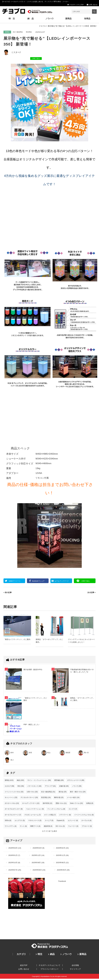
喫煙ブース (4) (35, 827)
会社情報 (75, 966)
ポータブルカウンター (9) (14, 810)
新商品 (68, 19)
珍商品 (86, 19)
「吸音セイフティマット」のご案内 (17, 640)
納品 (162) (20, 781)
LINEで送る (36, 59)
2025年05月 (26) (65, 871)
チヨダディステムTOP (76, 5)
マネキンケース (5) (35, 821)
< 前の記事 (8, 593)
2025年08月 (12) (64, 864)
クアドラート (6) (65, 815)
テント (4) (23, 827)
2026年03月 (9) (39, 849)
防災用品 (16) (46, 798)
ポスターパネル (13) (12, 804)
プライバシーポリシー (49, 970)
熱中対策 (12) (48, 804)
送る (87, 582)
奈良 (30, 753)
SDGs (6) (8, 821)
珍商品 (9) (90, 804)
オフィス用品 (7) (50, 815)
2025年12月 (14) (39, 856)
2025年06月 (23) (40, 871)
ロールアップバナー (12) (31, 804)
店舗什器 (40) (64, 787)
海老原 (68, 753)
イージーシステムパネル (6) (84, 815)
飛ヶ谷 (86, 753)
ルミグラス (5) (20, 821)
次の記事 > (91, 593)
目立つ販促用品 (18, 33)
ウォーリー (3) (73, 827)
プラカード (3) (87, 827)
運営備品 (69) (59, 781)
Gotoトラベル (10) (76, 804)
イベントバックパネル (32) (14, 792)
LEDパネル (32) (32, 792)
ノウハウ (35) (77, 787)
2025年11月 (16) (64, 856)
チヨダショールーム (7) (33, 815)
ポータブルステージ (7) (13, 815)
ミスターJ (16, 53)
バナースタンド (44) (34, 787)
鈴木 (12, 753)
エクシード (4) (73, 821)
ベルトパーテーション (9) (35, 810)
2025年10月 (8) (15, 864)
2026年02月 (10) (64, 849)
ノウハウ (49, 19)
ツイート (15, 582)
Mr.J (12, 761)
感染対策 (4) (48, 827)
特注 (40, 955)
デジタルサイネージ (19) (29, 798)
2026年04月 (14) (15, 849)
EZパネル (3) (60, 827)
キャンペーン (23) (11, 798)
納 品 (31, 19)
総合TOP (24, 966)
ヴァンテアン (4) (11, 827)
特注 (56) (21, 787)
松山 (49, 753)
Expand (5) (61, 821)
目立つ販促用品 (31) (48, 792)
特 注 (13, 19)
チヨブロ (42, 27)
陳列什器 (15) (59, 798)
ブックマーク (62, 582)
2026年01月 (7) (15, 856)
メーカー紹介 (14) (73, 798)
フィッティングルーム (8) (56, 810)
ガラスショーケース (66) (76, 781)
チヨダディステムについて (49, 966)
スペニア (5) (49, 821)
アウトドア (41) (50, 787)
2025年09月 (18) (39, 864)
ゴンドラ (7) (73, 810)
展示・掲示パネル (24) (78, 792)
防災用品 (29, 33)
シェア (39, 582)
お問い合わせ (93, 5)
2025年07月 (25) (15, 871)
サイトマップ (75, 970)
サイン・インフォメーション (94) (39, 781)
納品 (52, 955)
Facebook (62, 882)
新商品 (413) (9, 781)
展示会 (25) (63, 792)
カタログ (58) (9, 787)
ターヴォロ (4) (86, 821)
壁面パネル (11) (61, 804)
